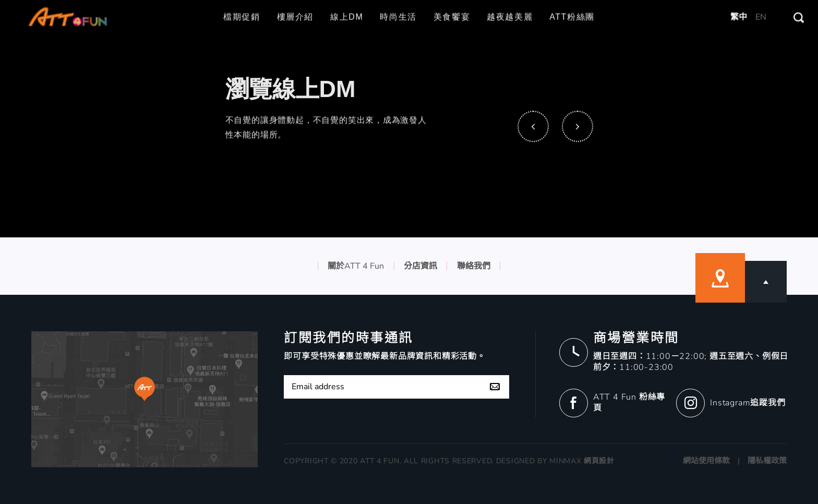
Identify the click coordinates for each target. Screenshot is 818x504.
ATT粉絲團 (572, 9)
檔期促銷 (242, 9)
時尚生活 (398, 9)
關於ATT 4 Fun (356, 266)
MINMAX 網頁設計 (582, 461)
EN (761, 9)
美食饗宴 (452, 9)
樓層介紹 (295, 9)
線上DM (347, 9)
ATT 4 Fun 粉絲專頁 (629, 403)
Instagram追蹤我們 (748, 403)
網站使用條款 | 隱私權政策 (735, 461)
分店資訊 (420, 266)
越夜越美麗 (510, 9)
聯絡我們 (474, 266)
